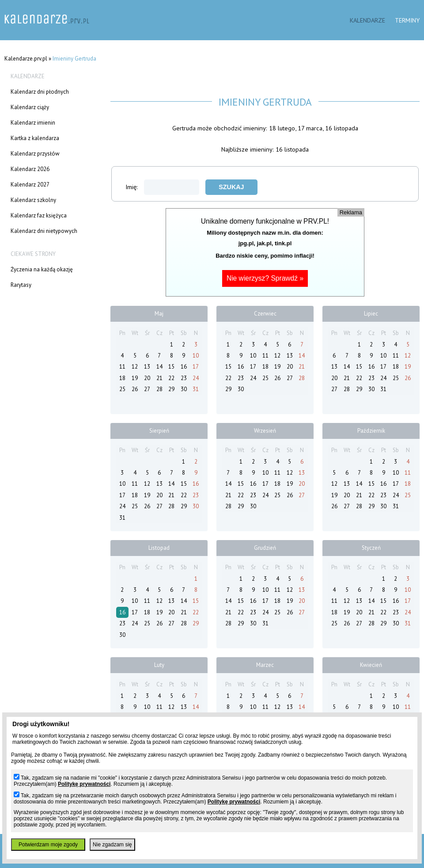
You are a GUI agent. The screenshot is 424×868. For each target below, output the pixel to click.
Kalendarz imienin (33, 123)
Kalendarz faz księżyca (39, 215)
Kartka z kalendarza (35, 138)
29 (171, 389)
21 (159, 378)
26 (135, 389)
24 (196, 378)
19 (135, 378)
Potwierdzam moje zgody (48, 845)
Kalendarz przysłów (35, 154)
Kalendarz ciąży (30, 107)
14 (159, 367)
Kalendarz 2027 (30, 185)
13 (147, 367)
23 (184, 378)
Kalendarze (367, 20)
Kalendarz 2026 (30, 169)
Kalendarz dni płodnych (40, 92)
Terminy (407, 20)
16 (184, 367)
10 (196, 356)
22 (171, 378)
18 (122, 378)
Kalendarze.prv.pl (26, 59)
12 (135, 367)
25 (122, 389)
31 (196, 389)
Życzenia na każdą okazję (42, 269)
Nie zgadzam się (112, 845)
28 (159, 389)
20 (147, 378)
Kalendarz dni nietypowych (44, 231)
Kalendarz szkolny (33, 200)
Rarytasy (21, 285)
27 (147, 389)
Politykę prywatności (84, 784)
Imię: (162, 187)
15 (171, 367)
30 (184, 389)
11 (122, 367)
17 (196, 367)
